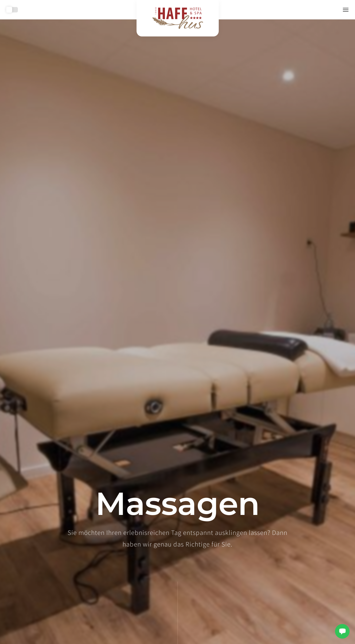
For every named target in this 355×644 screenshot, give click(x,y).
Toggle (12, 10)
